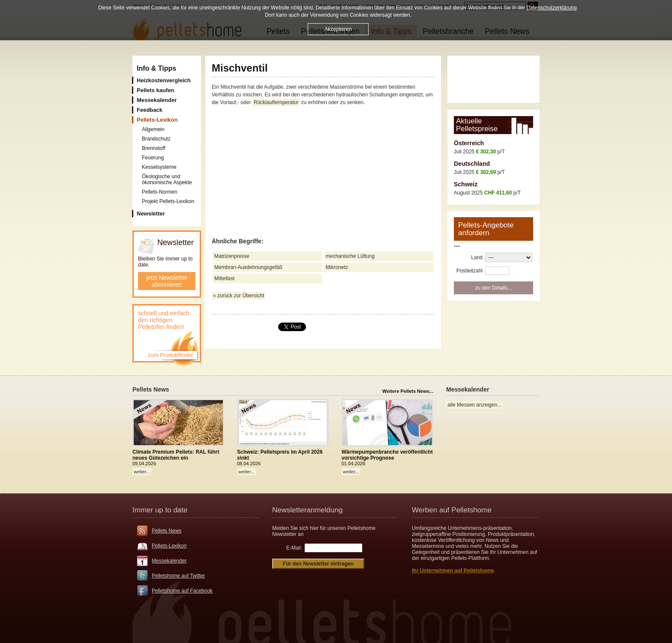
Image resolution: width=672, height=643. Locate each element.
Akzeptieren (338, 29)
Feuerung (153, 158)
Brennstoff (153, 148)
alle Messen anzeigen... (474, 405)
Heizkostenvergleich (164, 80)
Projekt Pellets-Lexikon (168, 201)
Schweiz (466, 184)
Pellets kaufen (155, 90)
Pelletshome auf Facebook (182, 591)
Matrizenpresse (232, 256)
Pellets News (166, 531)
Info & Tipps (156, 68)
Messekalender (157, 100)
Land (477, 257)
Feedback (150, 110)
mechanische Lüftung (350, 256)
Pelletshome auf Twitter (178, 576)
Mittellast (224, 278)
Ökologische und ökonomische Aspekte (167, 179)
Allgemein (153, 129)
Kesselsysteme (159, 167)
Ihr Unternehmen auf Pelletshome (453, 571)
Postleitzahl (469, 271)
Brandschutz (156, 139)
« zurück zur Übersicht (238, 296)
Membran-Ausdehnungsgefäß (248, 267)
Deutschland (472, 164)
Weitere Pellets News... (408, 391)
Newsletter (151, 214)
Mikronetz (337, 267)
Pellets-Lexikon (169, 546)
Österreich (469, 143)
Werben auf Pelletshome (452, 510)
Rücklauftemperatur (276, 102)
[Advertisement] (323, 172)
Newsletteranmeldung (307, 510)
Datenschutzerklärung (552, 8)
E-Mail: (294, 548)
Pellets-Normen (160, 192)
